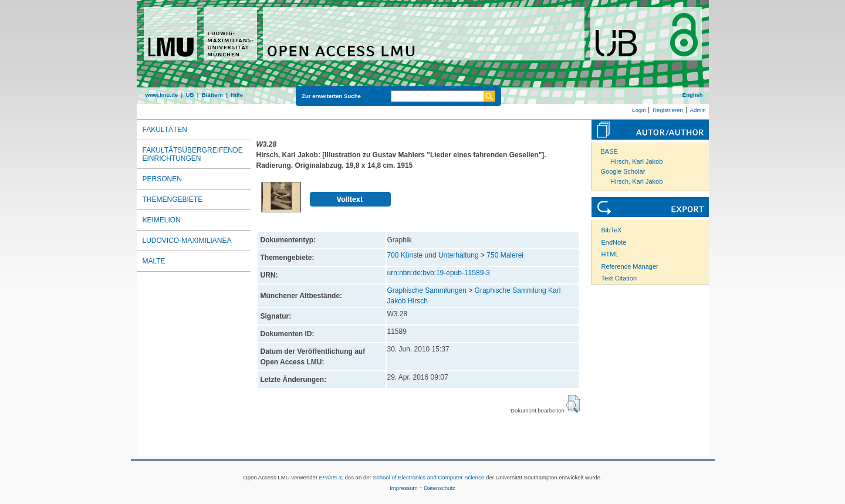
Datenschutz (440, 488)
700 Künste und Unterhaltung (433, 255)
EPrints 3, (331, 477)
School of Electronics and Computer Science (428, 477)
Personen (162, 179)
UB (190, 95)
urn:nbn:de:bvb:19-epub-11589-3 (439, 273)
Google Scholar (623, 171)
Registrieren (668, 110)
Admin (698, 110)
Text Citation (619, 278)
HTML (610, 254)
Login (639, 110)
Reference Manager (630, 266)
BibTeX (612, 230)
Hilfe (237, 95)
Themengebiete (173, 199)
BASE (609, 151)
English (693, 95)
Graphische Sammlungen (427, 290)
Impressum (403, 488)
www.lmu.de (162, 95)
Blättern (212, 95)
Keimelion (162, 220)
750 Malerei (505, 255)
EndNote (614, 242)
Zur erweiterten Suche (331, 96)
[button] (573, 404)
